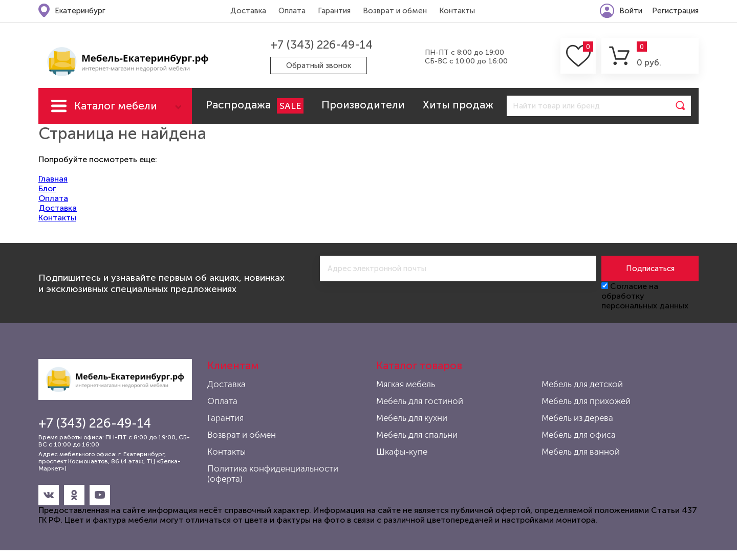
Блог (47, 188)
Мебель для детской (582, 384)
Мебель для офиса (579, 435)
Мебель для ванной (581, 452)
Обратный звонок (319, 65)
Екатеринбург (80, 11)
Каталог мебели (116, 106)
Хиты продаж (458, 105)
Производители (363, 105)
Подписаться (650, 268)
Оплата (292, 11)
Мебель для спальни (417, 435)
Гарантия (334, 11)
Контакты (457, 11)
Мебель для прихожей (586, 401)
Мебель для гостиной (420, 401)
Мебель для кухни (412, 418)
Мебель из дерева (577, 418)
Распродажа (255, 106)
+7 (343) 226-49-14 (321, 45)
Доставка (248, 11)
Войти (631, 11)
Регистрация (675, 11)
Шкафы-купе (402, 452)
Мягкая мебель (406, 384)
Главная (53, 179)
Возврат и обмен (395, 11)
